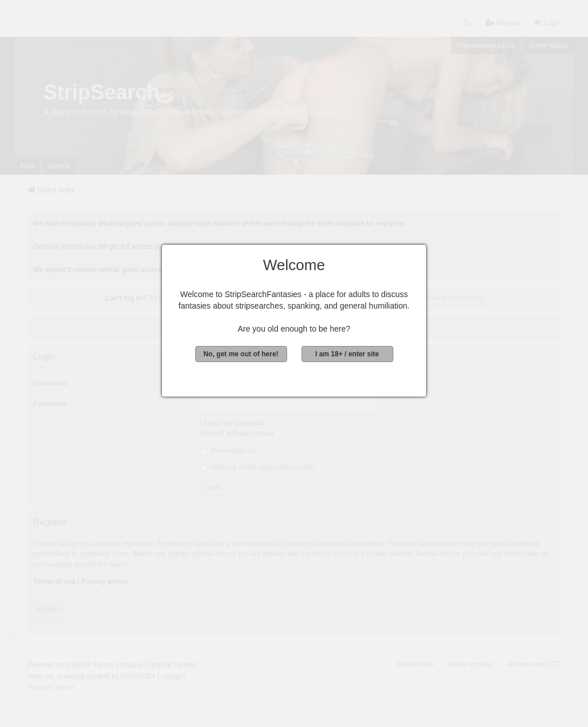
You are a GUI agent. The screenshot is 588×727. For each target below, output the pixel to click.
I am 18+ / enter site (347, 354)
